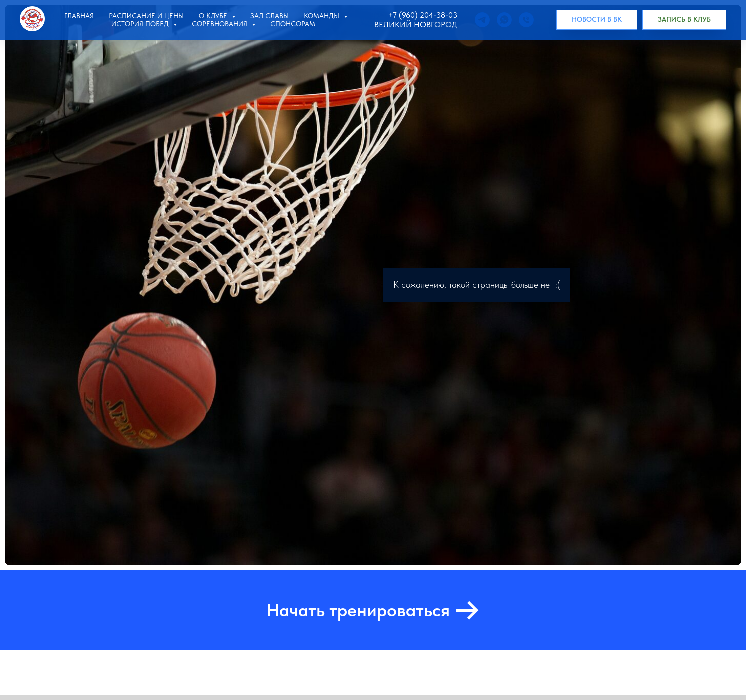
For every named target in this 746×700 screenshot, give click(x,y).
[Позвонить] (526, 20)
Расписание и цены (146, 16)
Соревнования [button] (221, 24)
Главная (79, 16)
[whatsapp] (504, 20)
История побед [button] (141, 24)
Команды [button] (323, 16)
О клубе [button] (214, 16)
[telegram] (482, 20)
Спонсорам (293, 24)
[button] (684, 20)
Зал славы (270, 16)
